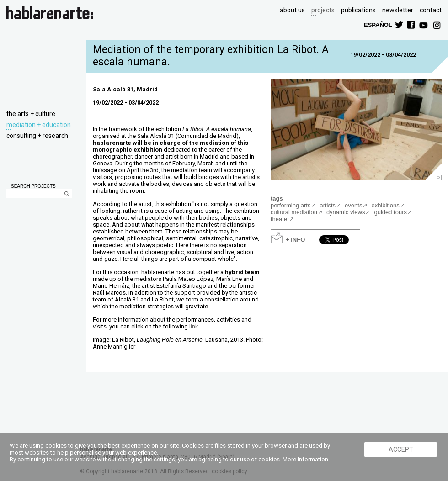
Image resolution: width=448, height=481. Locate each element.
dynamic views (346, 212)
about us (292, 10)
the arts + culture (31, 114)
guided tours (390, 212)
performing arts (291, 205)
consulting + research (37, 136)
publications (358, 10)
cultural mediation (294, 212)
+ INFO (295, 239)
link (194, 326)
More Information (305, 459)
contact (431, 10)
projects (323, 10)
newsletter (398, 10)
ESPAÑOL (378, 24)
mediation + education (39, 125)
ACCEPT (401, 449)
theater (280, 219)
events (353, 205)
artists (328, 205)
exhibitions (385, 205)
